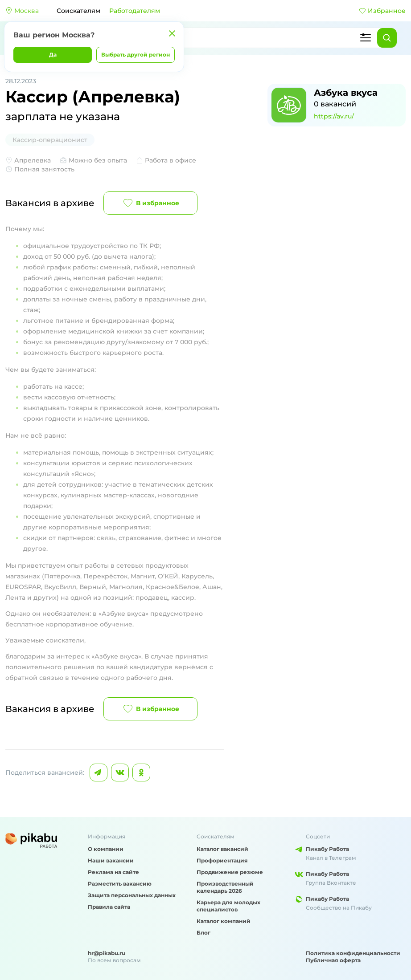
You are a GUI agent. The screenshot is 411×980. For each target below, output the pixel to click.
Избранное (382, 11)
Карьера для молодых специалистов (228, 906)
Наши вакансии (111, 860)
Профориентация (222, 860)
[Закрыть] (172, 33)
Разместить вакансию (120, 884)
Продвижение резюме (230, 872)
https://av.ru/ (334, 116)
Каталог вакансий (222, 849)
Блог (203, 933)
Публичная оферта (333, 960)
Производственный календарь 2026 (225, 887)
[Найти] (387, 38)
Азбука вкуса (346, 93)
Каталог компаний (224, 921)
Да (53, 55)
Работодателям (135, 11)
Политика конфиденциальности (353, 953)
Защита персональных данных (132, 895)
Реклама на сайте (113, 872)
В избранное (150, 203)
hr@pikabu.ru (107, 953)
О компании (106, 849)
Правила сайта (109, 907)
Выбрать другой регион (136, 55)
